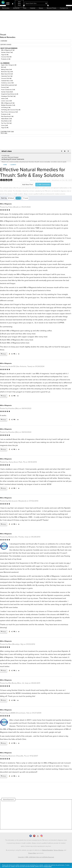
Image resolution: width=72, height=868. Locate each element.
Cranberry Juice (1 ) (7, 83)
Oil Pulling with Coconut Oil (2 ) (11, 110)
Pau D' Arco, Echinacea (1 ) (9, 112)
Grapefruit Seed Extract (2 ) (10, 94)
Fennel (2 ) (5, 87)
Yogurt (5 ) (5, 55)
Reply (3, 354)
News (41, 8)
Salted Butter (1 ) (7, 119)
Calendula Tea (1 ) (7, 76)
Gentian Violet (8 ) (7, 92)
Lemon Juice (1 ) (6, 101)
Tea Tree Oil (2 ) (6, 123)
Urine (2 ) (4, 125)
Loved (25, 198)
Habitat (33, 8)
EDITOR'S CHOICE (6, 45)
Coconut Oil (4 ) (6, 57)
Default (11, 198)
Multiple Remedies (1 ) (8, 105)
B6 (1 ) (4, 67)
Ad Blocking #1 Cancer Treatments (13, 159)
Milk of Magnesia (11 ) (8, 50)
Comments (43, 185)
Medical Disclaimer (48, 850)
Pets (25, 8)
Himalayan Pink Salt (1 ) (8, 96)
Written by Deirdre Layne (40, 180)
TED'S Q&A (4, 133)
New (18, 198)
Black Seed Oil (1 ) (7, 74)
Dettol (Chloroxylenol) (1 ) (9, 85)
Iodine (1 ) (5, 99)
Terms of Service (58, 850)
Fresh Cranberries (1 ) (8, 90)
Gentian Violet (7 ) (7, 52)
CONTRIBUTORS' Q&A (7, 132)
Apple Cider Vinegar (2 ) (9, 65)
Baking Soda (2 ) (7, 70)
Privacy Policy (32, 853)
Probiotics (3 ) (6, 59)
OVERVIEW (4, 41)
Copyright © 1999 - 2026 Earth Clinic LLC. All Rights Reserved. (36, 857)
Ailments (16, 8)
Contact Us (64, 8)
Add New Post (19, 4)
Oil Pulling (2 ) (6, 107)
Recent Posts (51, 8)
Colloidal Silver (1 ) (7, 81)
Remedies (6, 8)
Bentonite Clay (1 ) (7, 72)
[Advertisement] (36, 815)
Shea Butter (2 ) (6, 121)
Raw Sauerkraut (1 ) (7, 116)
